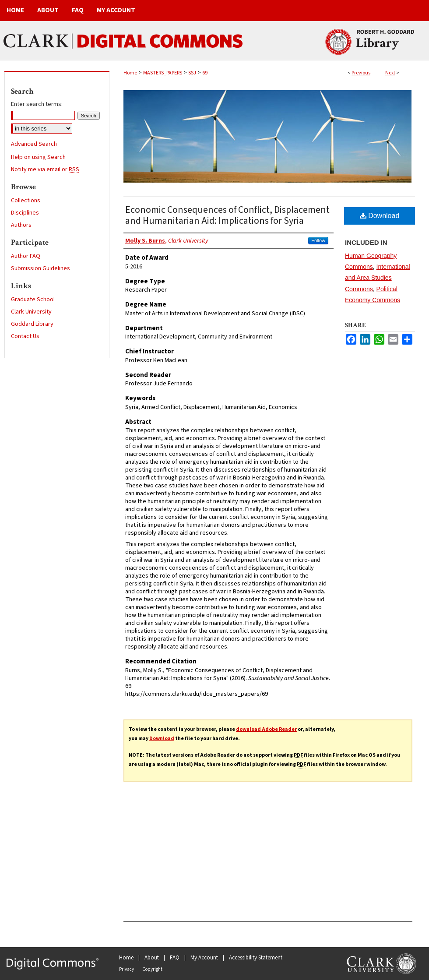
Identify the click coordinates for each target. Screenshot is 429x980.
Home (130, 73)
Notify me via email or (45, 169)
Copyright (152, 969)
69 (205, 73)
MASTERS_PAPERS (163, 73)
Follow (318, 240)
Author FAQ (26, 256)
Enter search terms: (37, 104)
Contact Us (25, 336)
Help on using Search (38, 157)
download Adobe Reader (266, 729)
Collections (26, 201)
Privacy (127, 969)
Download (380, 216)
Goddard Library (32, 324)
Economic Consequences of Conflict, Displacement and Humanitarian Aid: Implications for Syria (227, 215)
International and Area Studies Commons (378, 278)
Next (390, 73)
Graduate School (33, 300)
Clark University (31, 312)
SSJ (192, 73)
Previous (361, 73)
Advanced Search (34, 144)
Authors (21, 225)
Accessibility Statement (256, 958)
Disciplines (25, 213)
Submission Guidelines (40, 268)
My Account (204, 958)
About (152, 958)
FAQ (175, 958)
